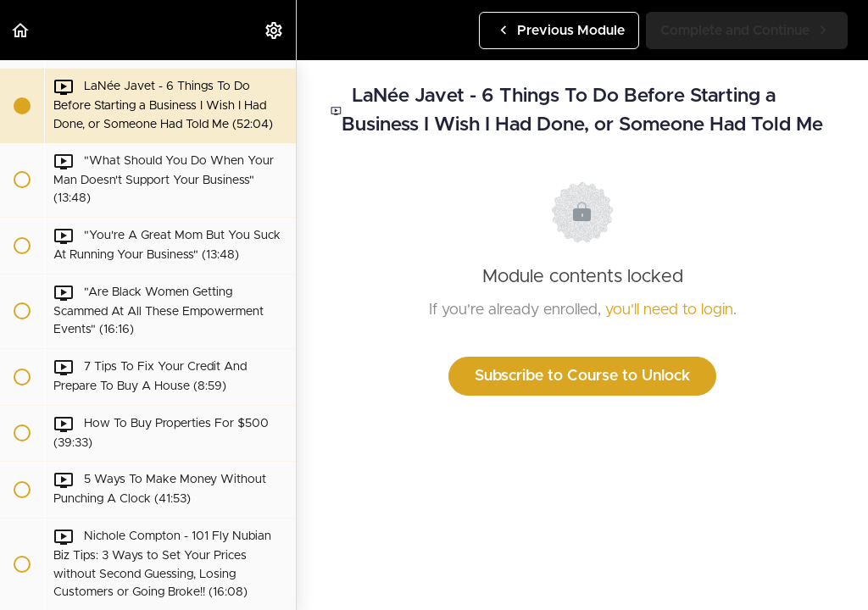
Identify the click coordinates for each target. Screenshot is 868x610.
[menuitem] (275, 30)
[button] (21, 30)
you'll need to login (669, 310)
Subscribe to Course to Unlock (582, 376)
